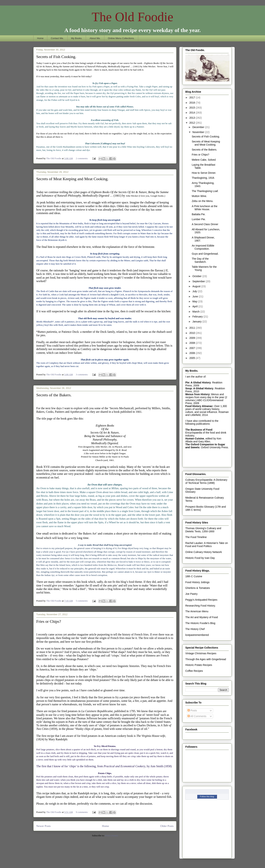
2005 (193, 358)
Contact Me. (57, 38)
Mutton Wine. (199, 196)
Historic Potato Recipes (199, 665)
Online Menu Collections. (121, 38)
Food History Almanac (199, 406)
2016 (193, 103)
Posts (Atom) (111, 835)
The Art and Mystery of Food (202, 617)
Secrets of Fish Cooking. (56, 57)
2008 (193, 343)
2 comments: (82, 158)
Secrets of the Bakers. (54, 395)
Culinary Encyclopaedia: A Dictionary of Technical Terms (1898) (206, 481)
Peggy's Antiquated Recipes (201, 600)
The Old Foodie (132, 17)
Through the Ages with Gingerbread (206, 659)
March (196, 312)
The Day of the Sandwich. (200, 260)
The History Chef (195, 629)
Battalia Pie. (199, 214)
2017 (193, 97)
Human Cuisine (195, 439)
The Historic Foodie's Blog (200, 623)
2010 (193, 333)
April (195, 306)
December (199, 127)
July (195, 291)
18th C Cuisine (194, 576)
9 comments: (82, 812)
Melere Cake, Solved (204, 160)
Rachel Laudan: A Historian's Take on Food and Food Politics (207, 545)
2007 (193, 348)
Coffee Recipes (194, 671)
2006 (193, 353)
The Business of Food (199, 430)
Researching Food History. (200, 606)
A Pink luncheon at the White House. (205, 208)
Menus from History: (198, 394)
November (199, 132)
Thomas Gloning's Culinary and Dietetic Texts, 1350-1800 (203, 530)
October (197, 276)
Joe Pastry (191, 594)
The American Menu (197, 611)
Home (40, 38)
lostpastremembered (197, 635)
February (198, 317)
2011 (193, 328)
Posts (192, 710)
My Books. (77, 38)
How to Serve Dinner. (204, 173)
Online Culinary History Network (204, 552)
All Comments (197, 716)
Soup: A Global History (199, 388)
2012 (193, 123)
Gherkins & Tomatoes (198, 588)
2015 (193, 108)
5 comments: (82, 601)
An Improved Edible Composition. (203, 247)
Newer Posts (43, 826)
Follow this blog (207, 797)
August (197, 286)
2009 (193, 338)
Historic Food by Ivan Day (200, 558)
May (195, 301)
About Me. (95, 38)
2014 (193, 113)
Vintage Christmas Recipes (201, 653)
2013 (193, 118)
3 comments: (82, 374)
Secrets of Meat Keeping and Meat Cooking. (72, 179)
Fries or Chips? (49, 621)
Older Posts (167, 826)
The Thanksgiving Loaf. (205, 191)
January (197, 322)
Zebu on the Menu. (203, 201)
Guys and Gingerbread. (205, 254)
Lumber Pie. (199, 219)
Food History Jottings (197, 582)
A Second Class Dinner (205, 224)
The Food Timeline (196, 537)
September (199, 281)
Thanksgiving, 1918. (203, 178)
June (195, 296)
